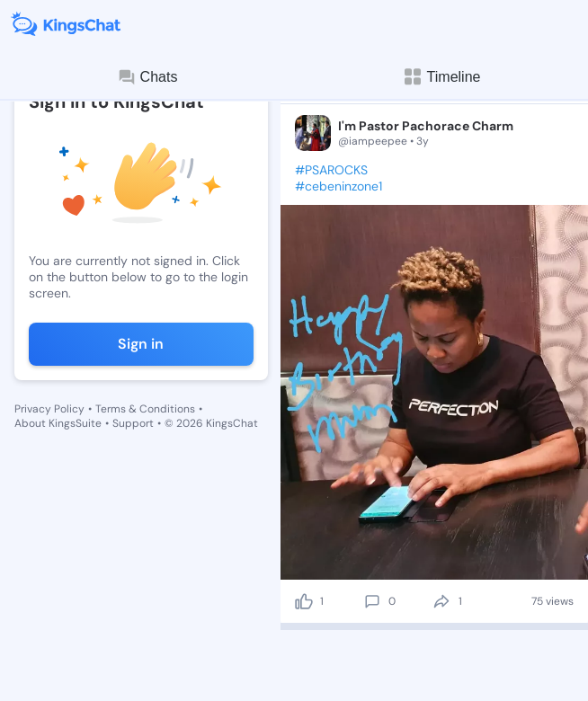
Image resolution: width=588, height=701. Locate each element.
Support (133, 423)
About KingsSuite (58, 423)
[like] (304, 601)
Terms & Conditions (145, 409)
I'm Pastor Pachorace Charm (426, 126)
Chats (147, 77)
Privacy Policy (49, 409)
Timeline (441, 77)
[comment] (372, 601)
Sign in (141, 344)
